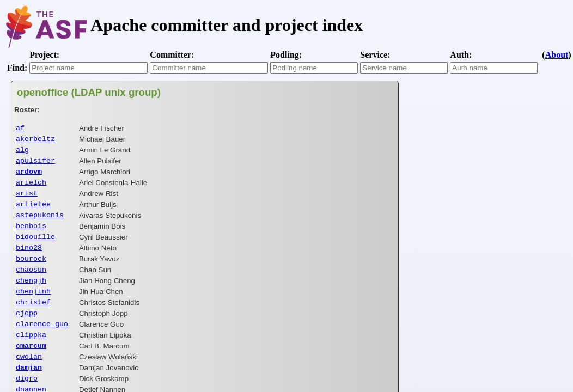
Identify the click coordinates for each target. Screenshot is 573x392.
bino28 (29, 260)
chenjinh (33, 308)
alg (22, 152)
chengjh (31, 296)
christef (33, 320)
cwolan (29, 380)
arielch (31, 188)
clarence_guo (42, 344)
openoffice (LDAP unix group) (89, 92)
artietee (33, 212)
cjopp (27, 332)
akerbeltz (35, 140)
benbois (31, 236)
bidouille (35, 248)
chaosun (31, 284)
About (557, 55)
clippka (31, 356)
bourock (31, 272)
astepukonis (40, 224)
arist (27, 200)
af (20, 128)
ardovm (29, 176)
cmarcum (31, 368)
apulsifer (35, 164)
